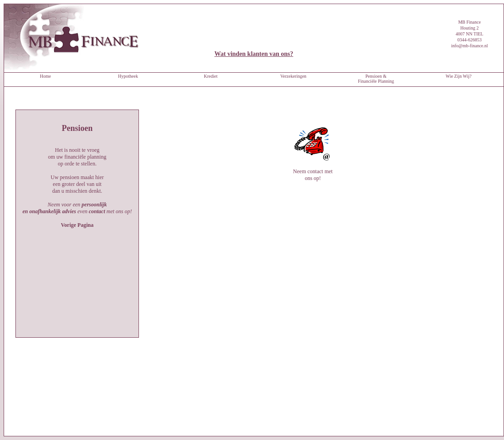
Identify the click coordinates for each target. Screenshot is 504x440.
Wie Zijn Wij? (459, 76)
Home (45, 76)
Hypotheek (128, 76)
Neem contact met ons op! (313, 144)
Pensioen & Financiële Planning (376, 79)
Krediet (211, 76)
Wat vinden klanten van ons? (254, 54)
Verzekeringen (293, 76)
